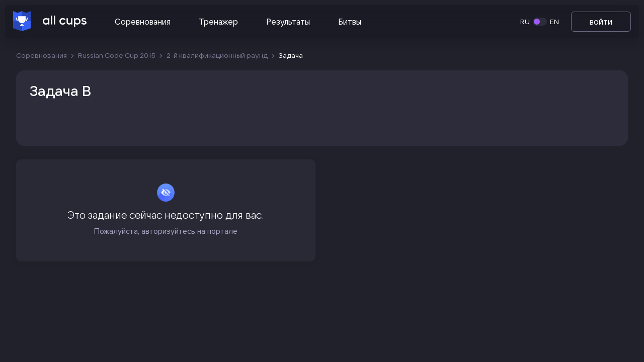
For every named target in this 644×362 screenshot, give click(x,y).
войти (601, 22)
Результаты (288, 22)
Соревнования (143, 22)
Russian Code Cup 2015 (117, 55)
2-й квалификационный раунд (217, 55)
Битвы (350, 22)
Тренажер (218, 22)
